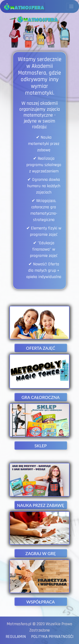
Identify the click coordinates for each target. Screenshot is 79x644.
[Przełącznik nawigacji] (71, 6)
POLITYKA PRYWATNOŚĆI (51, 637)
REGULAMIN (17, 637)
